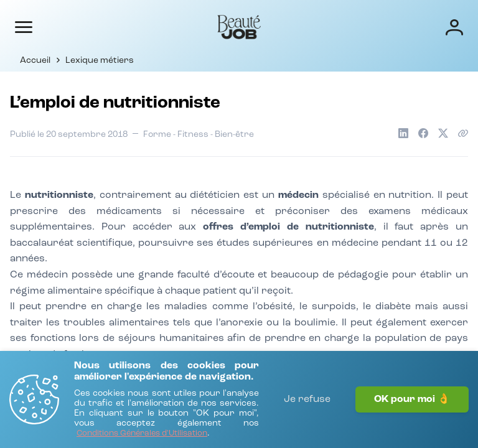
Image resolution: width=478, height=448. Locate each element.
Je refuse (307, 399)
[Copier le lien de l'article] (463, 133)
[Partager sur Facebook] (423, 133)
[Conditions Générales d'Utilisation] (142, 434)
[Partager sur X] (443, 133)
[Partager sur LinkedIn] (403, 133)
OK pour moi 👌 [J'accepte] (412, 399)
